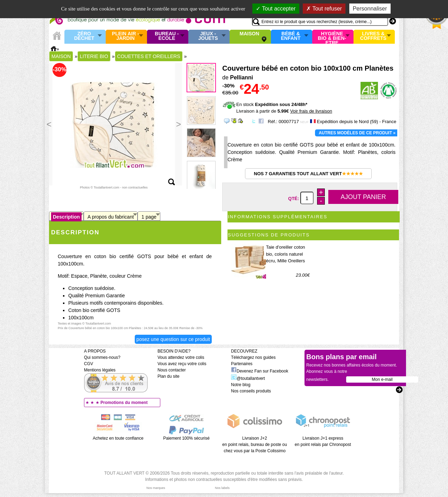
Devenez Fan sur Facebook (260, 371)
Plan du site (169, 376)
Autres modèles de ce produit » (357, 133)
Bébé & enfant (291, 36)
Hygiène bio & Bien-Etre (332, 37)
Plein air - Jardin (125, 36)
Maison (250, 34)
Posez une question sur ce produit (173, 339)
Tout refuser (324, 9)
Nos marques (156, 488)
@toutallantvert (248, 378)
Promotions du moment (124, 403)
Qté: (294, 198)
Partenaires (242, 364)
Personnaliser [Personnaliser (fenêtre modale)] (370, 9)
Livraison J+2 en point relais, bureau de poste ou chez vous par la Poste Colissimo (255, 445)
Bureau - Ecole (167, 36)
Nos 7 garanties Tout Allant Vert (308, 174)
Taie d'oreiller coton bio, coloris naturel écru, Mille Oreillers (286, 254)
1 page (149, 217)
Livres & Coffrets (373, 36)
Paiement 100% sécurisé (186, 438)
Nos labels (222, 488)
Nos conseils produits (251, 391)
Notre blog (241, 385)
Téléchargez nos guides (253, 357)
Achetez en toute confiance (118, 438)
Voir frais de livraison (311, 111)
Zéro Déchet (84, 36)
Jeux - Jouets (208, 36)
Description (66, 217)
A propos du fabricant (111, 217)
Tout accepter (276, 9)
